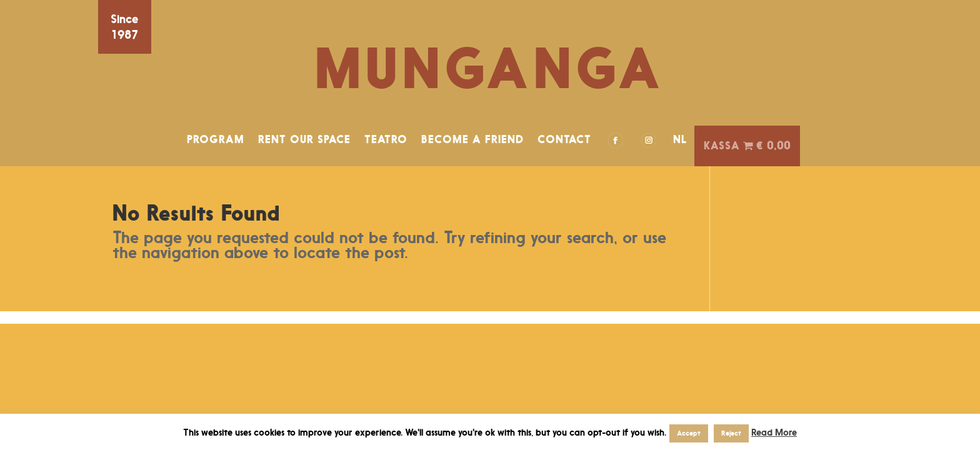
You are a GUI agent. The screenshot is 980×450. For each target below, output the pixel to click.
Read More (774, 432)
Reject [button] (731, 433)
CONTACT (564, 139)
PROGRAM (216, 139)
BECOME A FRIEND (472, 139)
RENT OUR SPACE (304, 139)
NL (680, 139)
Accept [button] (689, 433)
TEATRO (386, 139)
